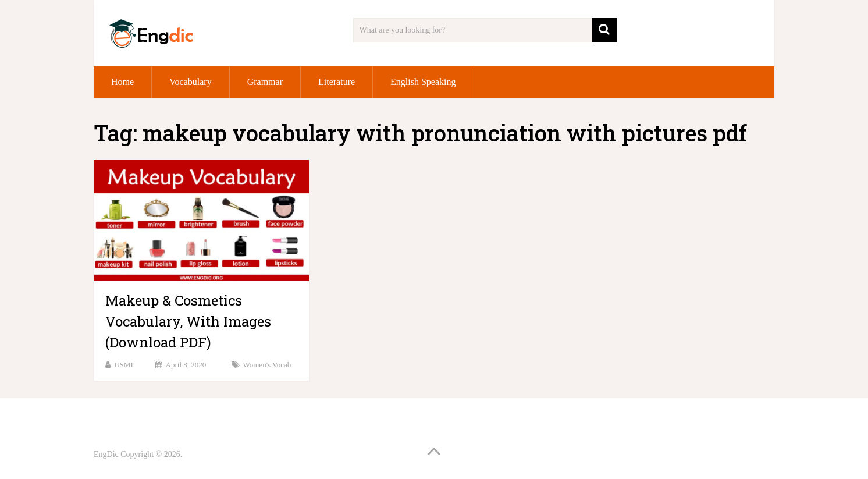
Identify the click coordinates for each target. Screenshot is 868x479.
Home (122, 82)
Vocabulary (191, 82)
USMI (124, 365)
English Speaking (423, 82)
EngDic (106, 454)
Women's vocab (267, 365)
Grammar (265, 82)
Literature (337, 82)
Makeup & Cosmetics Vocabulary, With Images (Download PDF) (188, 321)
